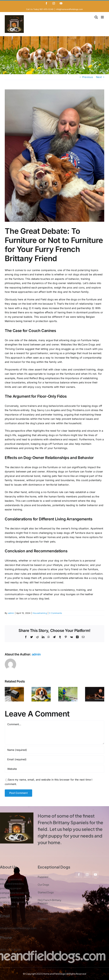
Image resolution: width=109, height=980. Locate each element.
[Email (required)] (54, 759)
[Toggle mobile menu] (103, 17)
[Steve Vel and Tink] (54, 156)
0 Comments (56, 613)
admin (11, 613)
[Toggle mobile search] (96, 17)
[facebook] (79, 875)
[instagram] (87, 875)
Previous (88, 77)
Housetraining (40, 613)
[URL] (54, 769)
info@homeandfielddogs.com (69, 9)
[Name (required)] (54, 750)
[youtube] (95, 875)
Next (99, 77)
